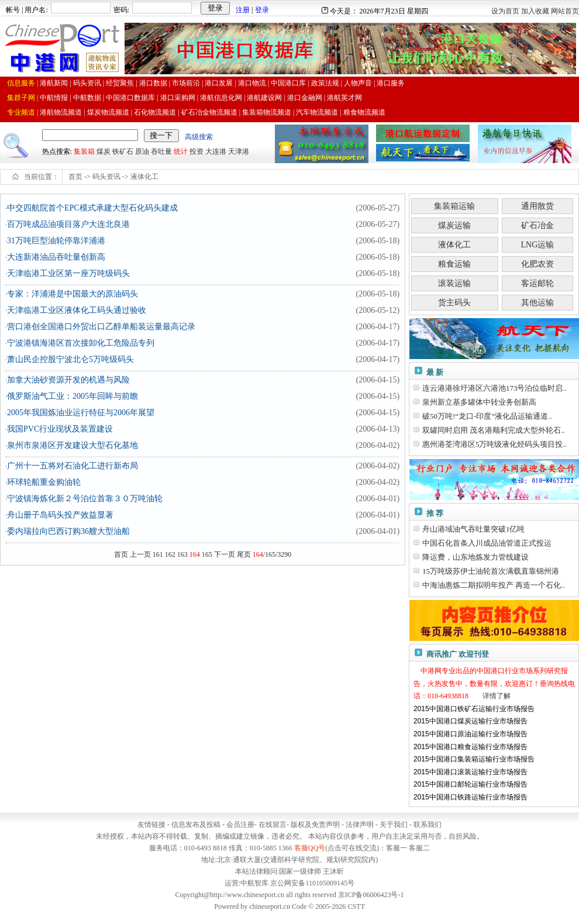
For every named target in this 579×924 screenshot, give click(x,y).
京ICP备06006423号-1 (371, 895)
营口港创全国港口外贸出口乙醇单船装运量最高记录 (101, 327)
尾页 (244, 554)
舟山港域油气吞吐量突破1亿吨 (474, 529)
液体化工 (144, 177)
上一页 (140, 554)
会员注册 (240, 825)
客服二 (419, 848)
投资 (197, 151)
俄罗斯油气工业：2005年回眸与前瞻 (73, 396)
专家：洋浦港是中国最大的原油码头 (73, 294)
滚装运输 (454, 283)
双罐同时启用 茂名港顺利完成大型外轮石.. (494, 430)
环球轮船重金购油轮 (44, 482)
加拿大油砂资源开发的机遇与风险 (68, 380)
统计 (181, 151)
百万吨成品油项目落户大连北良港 (68, 224)
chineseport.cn (270, 906)
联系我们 (428, 825)
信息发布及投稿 (196, 825)
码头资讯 (106, 177)
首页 (75, 177)
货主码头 (454, 303)
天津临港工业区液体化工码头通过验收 (77, 310)
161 (158, 554)
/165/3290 (272, 554)
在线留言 (273, 825)
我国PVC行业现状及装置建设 (60, 429)
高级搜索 (199, 137)
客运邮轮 (537, 283)
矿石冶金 (537, 225)
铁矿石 (123, 151)
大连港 (216, 151)
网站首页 (565, 11)
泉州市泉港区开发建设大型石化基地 (73, 445)
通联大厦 (247, 860)
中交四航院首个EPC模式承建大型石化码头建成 (92, 208)
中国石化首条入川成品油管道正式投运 (487, 543)
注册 (243, 10)
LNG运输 (538, 245)
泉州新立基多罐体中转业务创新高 (479, 402)
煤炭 (104, 151)
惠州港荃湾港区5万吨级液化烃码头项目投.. (494, 444)
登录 (262, 10)
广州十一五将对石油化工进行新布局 (73, 466)
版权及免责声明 (315, 825)
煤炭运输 (454, 225)
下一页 (225, 554)
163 (182, 554)
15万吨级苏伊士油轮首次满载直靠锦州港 (491, 571)
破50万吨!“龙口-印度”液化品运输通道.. (487, 416)
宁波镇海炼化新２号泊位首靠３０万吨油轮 (85, 499)
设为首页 (505, 11)
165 (207, 554)
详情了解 (497, 696)
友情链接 (151, 825)
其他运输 (537, 303)
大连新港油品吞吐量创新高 (56, 257)
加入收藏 (535, 11)
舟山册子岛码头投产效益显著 (60, 515)
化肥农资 (537, 264)
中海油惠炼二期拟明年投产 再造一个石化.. (494, 585)
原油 (142, 151)
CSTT (356, 906)
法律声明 (360, 825)
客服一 (397, 848)
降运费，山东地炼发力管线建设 (475, 557)
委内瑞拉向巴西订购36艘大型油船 (68, 531)
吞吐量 (161, 151)
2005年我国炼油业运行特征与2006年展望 (81, 413)
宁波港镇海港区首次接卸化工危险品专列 (81, 343)
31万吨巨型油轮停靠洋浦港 (56, 241)
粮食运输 (454, 264)
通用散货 (537, 206)
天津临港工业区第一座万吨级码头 (68, 273)
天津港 (239, 151)
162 (170, 554)
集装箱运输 (454, 206)
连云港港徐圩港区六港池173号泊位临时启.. (494, 388)
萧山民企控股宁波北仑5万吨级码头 (70, 359)
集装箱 (84, 151)
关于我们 (394, 825)
